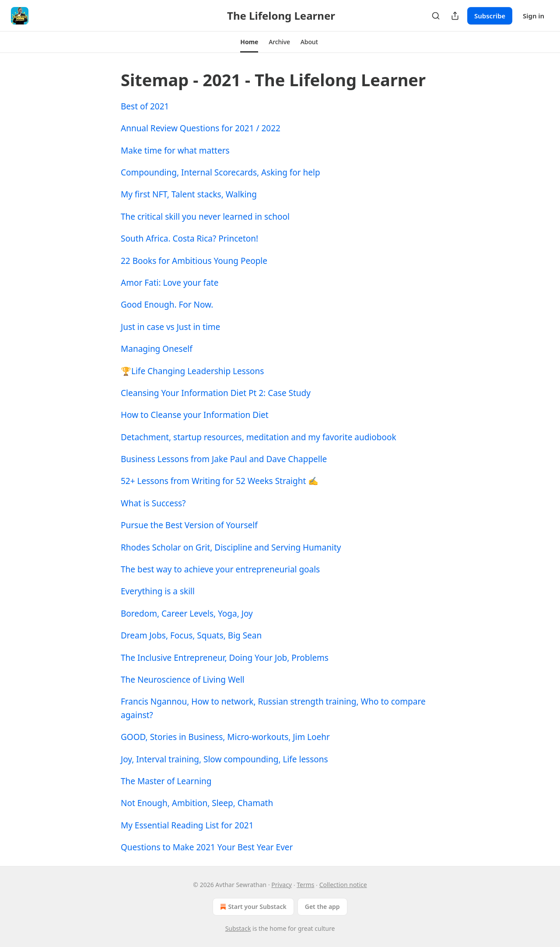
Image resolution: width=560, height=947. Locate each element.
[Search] (436, 16)
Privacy (282, 885)
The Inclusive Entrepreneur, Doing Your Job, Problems (225, 658)
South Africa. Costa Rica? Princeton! (189, 239)
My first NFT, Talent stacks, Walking (189, 194)
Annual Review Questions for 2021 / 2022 (201, 128)
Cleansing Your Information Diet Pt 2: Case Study (216, 393)
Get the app (322, 907)
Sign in (534, 16)
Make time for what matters (175, 151)
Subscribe (490, 16)
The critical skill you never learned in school (205, 217)
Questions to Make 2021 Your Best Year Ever (207, 847)
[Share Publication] (455, 16)
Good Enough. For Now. (167, 305)
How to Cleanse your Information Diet (195, 415)
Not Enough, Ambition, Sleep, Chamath (197, 803)
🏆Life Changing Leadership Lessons (192, 371)
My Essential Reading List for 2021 (187, 825)
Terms (305, 885)
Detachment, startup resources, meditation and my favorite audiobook (259, 437)
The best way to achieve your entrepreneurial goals (220, 569)
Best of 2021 (145, 106)
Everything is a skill (158, 591)
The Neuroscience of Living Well (183, 680)
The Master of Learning (166, 781)
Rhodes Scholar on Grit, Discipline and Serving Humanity (231, 547)
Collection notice (343, 885)
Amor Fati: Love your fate (170, 283)
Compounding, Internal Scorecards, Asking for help (220, 172)
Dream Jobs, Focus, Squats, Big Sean (191, 635)
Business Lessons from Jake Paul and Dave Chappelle (224, 459)
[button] (249, 42)
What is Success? (153, 503)
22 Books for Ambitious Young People (194, 261)
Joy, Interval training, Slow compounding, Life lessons (224, 759)
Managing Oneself (157, 349)
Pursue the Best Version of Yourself (189, 525)
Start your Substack (252, 907)
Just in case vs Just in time (170, 327)
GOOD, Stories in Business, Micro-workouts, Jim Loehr (225, 737)
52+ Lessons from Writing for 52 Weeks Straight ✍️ (220, 481)
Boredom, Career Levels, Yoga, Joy (187, 614)
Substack (238, 928)
